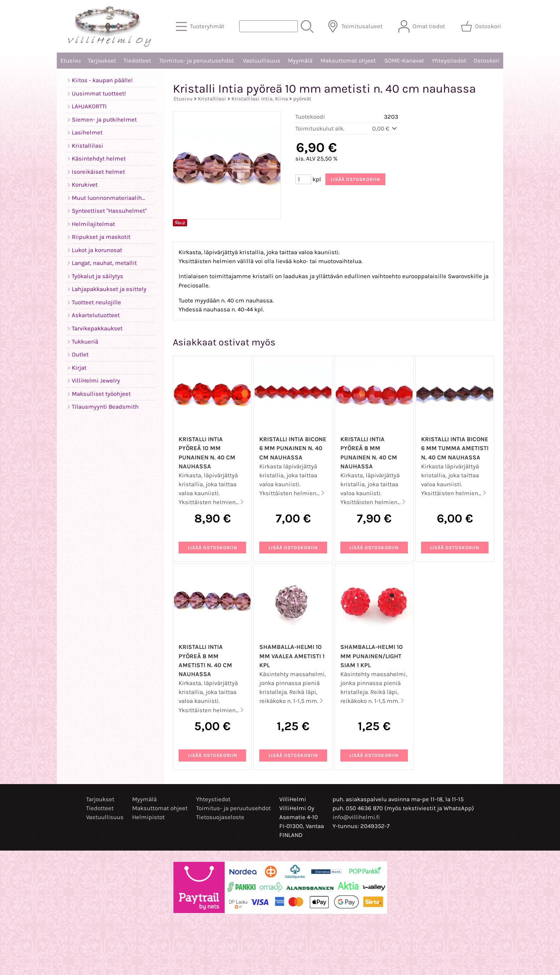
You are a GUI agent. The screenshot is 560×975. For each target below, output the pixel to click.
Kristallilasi (212, 99)
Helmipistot (148, 817)
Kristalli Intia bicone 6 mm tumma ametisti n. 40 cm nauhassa (455, 448)
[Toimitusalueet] (356, 26)
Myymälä (300, 61)
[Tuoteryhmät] (201, 26)
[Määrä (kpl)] (303, 179)
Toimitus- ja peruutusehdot (197, 61)
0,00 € (385, 129)
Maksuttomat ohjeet (348, 61)
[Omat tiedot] (422, 26)
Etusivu (71, 61)
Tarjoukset (102, 61)
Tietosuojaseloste (220, 817)
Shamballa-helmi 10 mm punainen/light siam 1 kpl (372, 656)
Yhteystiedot (449, 61)
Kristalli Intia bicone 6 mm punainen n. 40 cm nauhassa (293, 448)
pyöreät (302, 99)
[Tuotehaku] (269, 26)
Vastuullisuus (262, 61)
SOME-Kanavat (404, 61)
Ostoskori (487, 61)
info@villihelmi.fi (356, 817)
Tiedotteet (137, 61)
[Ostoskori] (482, 26)
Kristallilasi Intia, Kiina (260, 99)
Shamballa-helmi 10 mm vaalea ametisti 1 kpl (292, 656)
